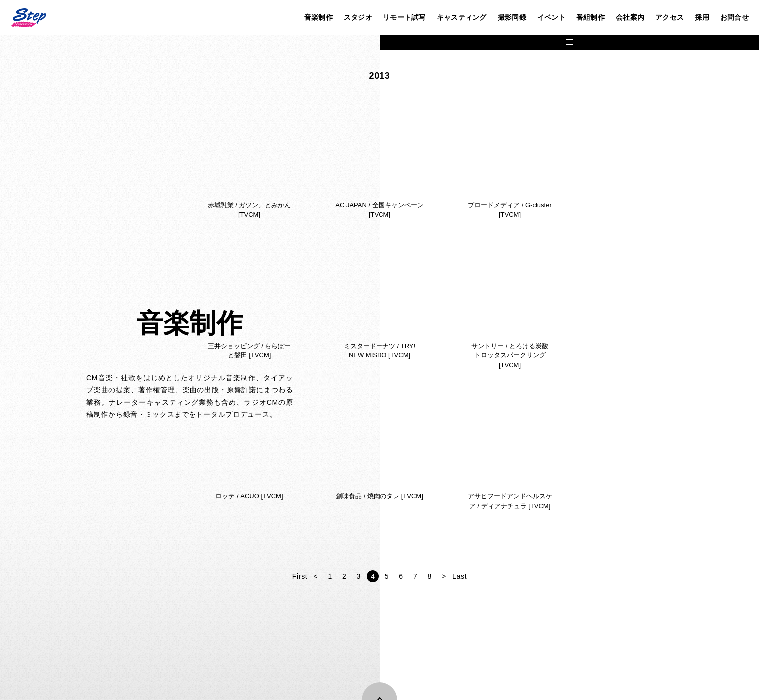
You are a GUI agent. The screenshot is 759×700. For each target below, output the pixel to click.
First (489, 576)
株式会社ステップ (28, 17)
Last (649, 576)
